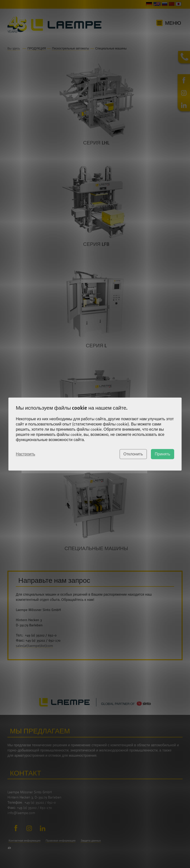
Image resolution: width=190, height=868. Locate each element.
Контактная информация (24, 840)
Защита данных (91, 840)
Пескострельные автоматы (71, 48)
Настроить (25, 454)
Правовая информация (61, 840)
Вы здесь (14, 48)
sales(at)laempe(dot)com (34, 645)
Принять (163, 454)
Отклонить (133, 454)
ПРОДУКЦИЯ (37, 48)
